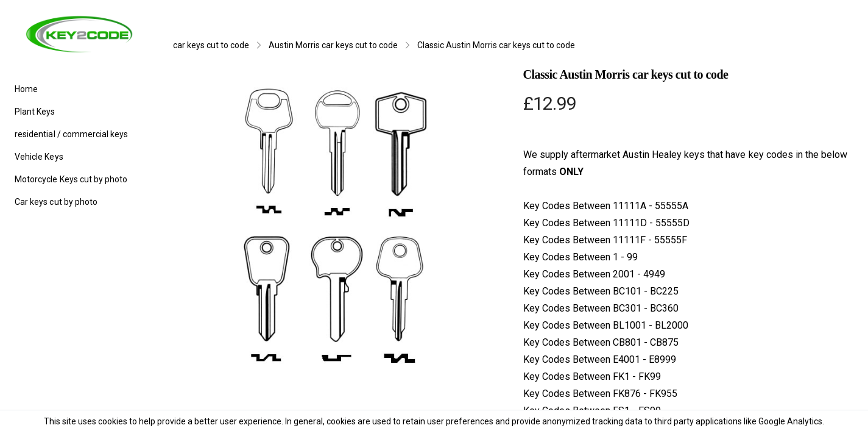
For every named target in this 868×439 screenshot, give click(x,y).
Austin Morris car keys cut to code (333, 45)
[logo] (79, 34)
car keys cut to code (211, 45)
